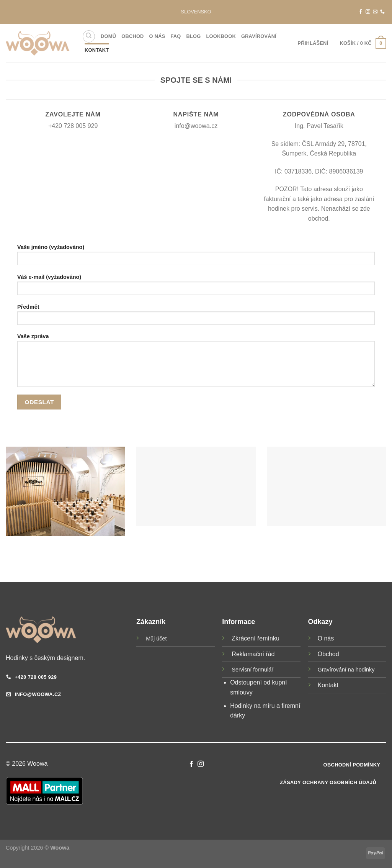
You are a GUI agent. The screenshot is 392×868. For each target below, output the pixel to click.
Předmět (196, 317)
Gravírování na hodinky (346, 670)
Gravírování (259, 36)
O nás (157, 36)
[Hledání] (89, 36)
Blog (194, 36)
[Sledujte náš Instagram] (368, 12)
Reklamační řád (253, 654)
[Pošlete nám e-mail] (375, 12)
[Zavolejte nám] (382, 12)
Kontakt (97, 50)
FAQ (176, 36)
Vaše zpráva (196, 363)
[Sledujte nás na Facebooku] (361, 12)
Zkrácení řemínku (255, 638)
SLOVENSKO (196, 12)
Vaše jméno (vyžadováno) (196, 257)
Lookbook (221, 36)
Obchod (132, 36)
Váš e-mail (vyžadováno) (196, 287)
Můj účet (156, 639)
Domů (108, 36)
